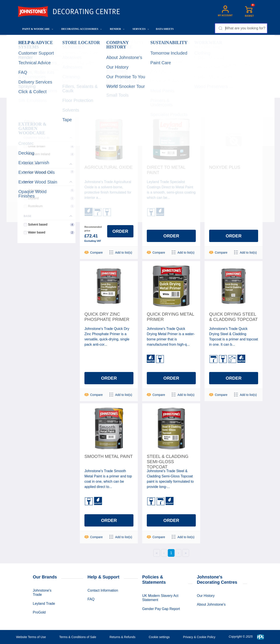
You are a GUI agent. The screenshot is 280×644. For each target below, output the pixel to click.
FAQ (91, 599)
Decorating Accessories (81, 29)
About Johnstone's (211, 604)
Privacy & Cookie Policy (199, 637)
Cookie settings (159, 637)
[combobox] (241, 28)
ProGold (39, 612)
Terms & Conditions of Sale (78, 637)
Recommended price (93, 229)
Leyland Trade (44, 604)
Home (22, 40)
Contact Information (103, 590)
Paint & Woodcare (38, 29)
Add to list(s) (121, 252)
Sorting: (197, 88)
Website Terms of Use (31, 637)
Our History (206, 596)
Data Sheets (165, 29)
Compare (94, 252)
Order (120, 231)
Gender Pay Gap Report (161, 609)
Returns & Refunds (122, 637)
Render (117, 29)
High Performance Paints (72, 40)
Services (141, 29)
